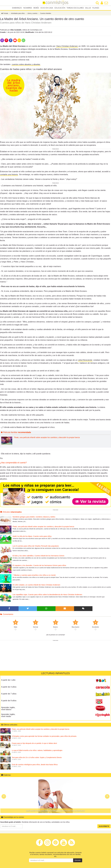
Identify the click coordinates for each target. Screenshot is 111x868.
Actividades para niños (18, 15)
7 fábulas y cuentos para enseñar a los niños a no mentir (34, 577)
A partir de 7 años (9, 695)
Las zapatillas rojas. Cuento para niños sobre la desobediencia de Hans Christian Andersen (47, 596)
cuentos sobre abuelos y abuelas (26, 66)
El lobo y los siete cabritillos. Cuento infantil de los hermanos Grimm (38, 557)
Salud (88, 8)
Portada (5, 15)
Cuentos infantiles (46, 15)
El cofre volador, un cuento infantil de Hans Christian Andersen (36, 587)
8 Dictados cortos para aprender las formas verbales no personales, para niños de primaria (44, 738)
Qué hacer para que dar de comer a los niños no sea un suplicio (55, 813)
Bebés (36, 8)
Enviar (78, 862)
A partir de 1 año (8, 682)
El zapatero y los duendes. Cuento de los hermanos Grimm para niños (39, 567)
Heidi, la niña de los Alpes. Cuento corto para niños (32, 538)
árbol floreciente (85, 362)
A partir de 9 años (9, 702)
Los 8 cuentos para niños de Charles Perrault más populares (36, 548)
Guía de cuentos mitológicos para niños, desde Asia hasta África (35, 766)
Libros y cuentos (32, 15)
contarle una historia (9, 176)
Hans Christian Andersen (67, 48)
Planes (96, 8)
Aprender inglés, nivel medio (8, 717)
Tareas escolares (75, 8)
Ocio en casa (47, 8)
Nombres (28, 8)
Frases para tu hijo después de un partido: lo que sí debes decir (34, 745)
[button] (4, 798)
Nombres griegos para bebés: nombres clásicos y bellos (34, 519)
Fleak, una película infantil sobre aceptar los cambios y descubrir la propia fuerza (47, 439)
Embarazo (17, 8)
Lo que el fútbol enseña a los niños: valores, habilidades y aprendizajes (37, 752)
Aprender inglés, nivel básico (8, 710)
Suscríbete (104, 828)
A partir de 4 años (9, 689)
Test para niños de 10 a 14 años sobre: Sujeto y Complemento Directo (37, 759)
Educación (60, 8)
